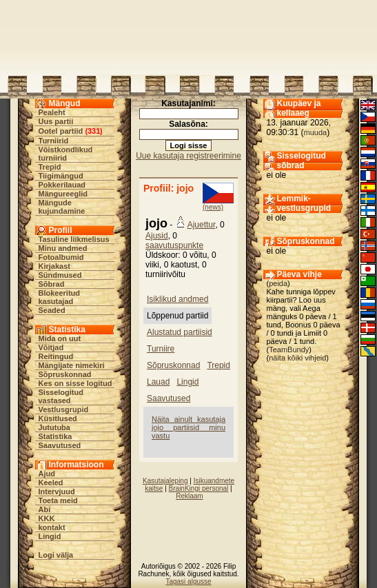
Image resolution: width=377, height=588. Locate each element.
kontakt (52, 527)
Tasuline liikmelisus (74, 239)
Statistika (55, 436)
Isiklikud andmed (177, 299)
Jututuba (54, 427)
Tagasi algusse (188, 581)
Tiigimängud (61, 176)
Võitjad (51, 347)
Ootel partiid (61, 131)
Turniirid (54, 141)
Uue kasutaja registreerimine (188, 156)
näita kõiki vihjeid (297, 358)
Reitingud (56, 356)
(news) (213, 207)
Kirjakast (54, 266)
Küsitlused (58, 418)
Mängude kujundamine (62, 207)
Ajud (47, 474)
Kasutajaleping (165, 481)
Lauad (158, 382)
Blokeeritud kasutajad (60, 297)
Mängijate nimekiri (72, 365)
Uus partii (56, 121)
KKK (47, 518)
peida (278, 283)
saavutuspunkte (174, 245)
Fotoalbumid (61, 257)
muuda (316, 132)
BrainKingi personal (199, 488)
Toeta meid (58, 500)
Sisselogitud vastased (61, 396)
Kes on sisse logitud (75, 383)
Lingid (50, 536)
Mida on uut (60, 338)
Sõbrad (52, 284)
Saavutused (60, 445)
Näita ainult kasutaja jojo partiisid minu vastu (188, 427)
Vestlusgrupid (64, 409)
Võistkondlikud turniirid (66, 154)
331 (94, 131)
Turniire (161, 349)
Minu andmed (63, 248)
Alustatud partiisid (180, 332)
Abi (45, 509)
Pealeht (52, 112)
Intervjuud (57, 491)
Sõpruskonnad (65, 374)
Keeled (51, 483)
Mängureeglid (63, 194)
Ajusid (157, 236)
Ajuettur (202, 225)
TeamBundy (289, 349)
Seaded (52, 310)
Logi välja (56, 555)
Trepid (50, 167)
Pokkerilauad (62, 185)
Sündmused (60, 275)
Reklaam (189, 496)
